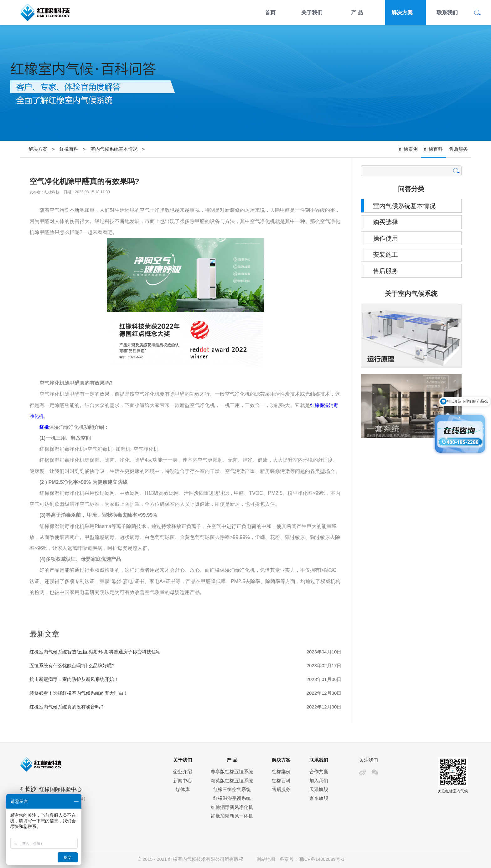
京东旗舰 (319, 798)
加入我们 (319, 781)
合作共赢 (319, 772)
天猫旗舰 (319, 789)
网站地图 (266, 859)
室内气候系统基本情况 (114, 149)
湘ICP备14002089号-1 (321, 859)
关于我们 (312, 13)
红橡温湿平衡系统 (232, 798)
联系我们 (447, 13)
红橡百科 (69, 149)
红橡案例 (408, 149)
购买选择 (385, 222)
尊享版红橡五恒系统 (232, 772)
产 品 (357, 13)
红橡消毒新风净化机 (232, 807)
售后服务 (458, 149)
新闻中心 (183, 781)
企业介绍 (183, 772)
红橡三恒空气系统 (232, 789)
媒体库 (183, 789)
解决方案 (402, 13)
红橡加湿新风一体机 (232, 816)
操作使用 (385, 238)
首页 (270, 13)
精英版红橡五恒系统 (232, 781)
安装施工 (385, 255)
